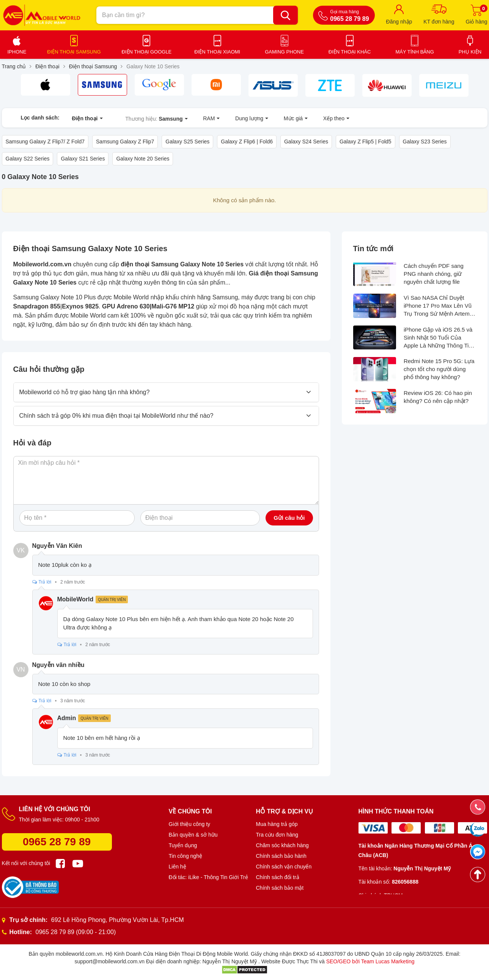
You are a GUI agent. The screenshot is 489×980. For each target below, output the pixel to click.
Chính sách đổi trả (278, 877)
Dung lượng (238, 118)
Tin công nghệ (186, 856)
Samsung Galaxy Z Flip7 (125, 142)
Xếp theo (315, 118)
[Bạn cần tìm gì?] (285, 15)
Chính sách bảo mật (280, 888)
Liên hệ (178, 867)
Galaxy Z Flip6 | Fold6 (247, 142)
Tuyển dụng (183, 845)
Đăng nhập (399, 22)
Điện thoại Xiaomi (217, 52)
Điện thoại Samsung (74, 52)
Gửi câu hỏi (289, 518)
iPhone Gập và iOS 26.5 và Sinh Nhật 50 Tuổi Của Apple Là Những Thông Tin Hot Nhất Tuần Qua (438, 338)
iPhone (17, 52)
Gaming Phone (284, 52)
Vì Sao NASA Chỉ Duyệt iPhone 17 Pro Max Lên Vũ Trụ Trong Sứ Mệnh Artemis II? (439, 306)
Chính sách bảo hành (281, 856)
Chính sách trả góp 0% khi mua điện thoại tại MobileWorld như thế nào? (116, 416)
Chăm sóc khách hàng (282, 845)
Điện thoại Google (147, 52)
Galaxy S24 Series (306, 142)
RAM (202, 118)
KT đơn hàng (439, 22)
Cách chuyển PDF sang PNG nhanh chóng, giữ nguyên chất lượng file (434, 274)
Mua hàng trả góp (277, 824)
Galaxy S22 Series (28, 159)
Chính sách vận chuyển (284, 867)
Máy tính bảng (414, 52)
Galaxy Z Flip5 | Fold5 (366, 142)
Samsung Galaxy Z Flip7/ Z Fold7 (45, 142)
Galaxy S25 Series (187, 142)
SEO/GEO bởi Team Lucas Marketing (370, 961)
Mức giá (278, 118)
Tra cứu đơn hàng (277, 835)
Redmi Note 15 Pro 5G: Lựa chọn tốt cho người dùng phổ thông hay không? (439, 369)
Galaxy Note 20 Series (143, 159)
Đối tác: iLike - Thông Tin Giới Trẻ (208, 877)
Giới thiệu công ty (190, 824)
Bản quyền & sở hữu (193, 835)
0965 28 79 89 (57, 842)
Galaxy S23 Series (425, 142)
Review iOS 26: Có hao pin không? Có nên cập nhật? (438, 397)
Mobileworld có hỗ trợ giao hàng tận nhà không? (85, 392)
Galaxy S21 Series (83, 159)
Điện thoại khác (350, 52)
